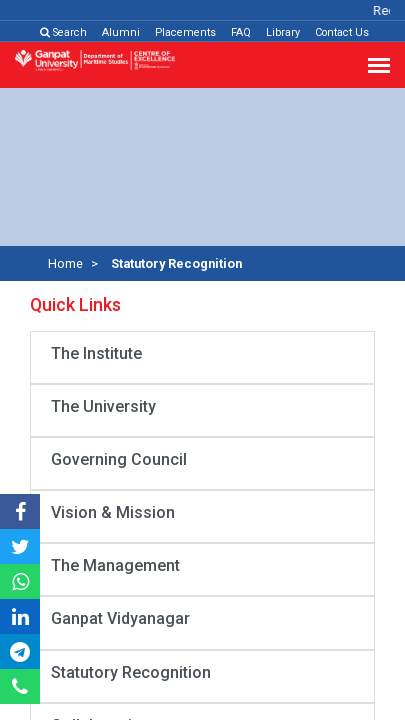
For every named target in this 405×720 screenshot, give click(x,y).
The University (103, 406)
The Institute (96, 353)
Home (65, 263)
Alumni (121, 32)
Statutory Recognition (131, 672)
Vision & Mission (113, 512)
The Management (115, 565)
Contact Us (342, 32)
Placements (185, 32)
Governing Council (119, 459)
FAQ (241, 32)
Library (283, 32)
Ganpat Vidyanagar (120, 618)
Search (63, 32)
